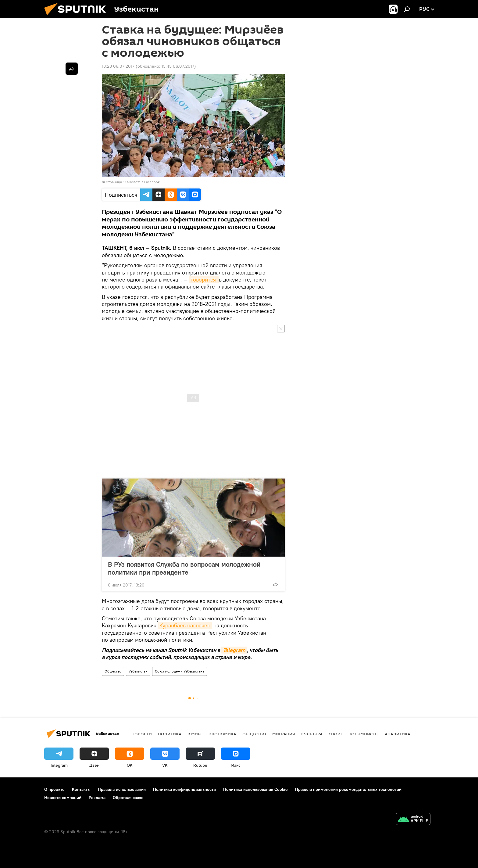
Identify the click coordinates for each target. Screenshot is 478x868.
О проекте (54, 789)
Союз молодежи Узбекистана (180, 671)
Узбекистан (138, 671)
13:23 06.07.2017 (118, 66)
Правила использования (122, 789)
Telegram (234, 650)
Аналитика (398, 734)
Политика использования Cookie (255, 789)
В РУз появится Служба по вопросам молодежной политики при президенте (184, 568)
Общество (113, 671)
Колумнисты (364, 734)
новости (142, 734)
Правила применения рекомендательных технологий (348, 789)
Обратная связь (128, 798)
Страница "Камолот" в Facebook (133, 182)
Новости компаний (63, 798)
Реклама (97, 798)
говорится (204, 280)
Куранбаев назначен (185, 625)
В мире (195, 734)
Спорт (335, 734)
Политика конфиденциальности (184, 789)
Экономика (223, 734)
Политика (170, 734)
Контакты (81, 789)
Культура (312, 734)
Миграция (284, 734)
